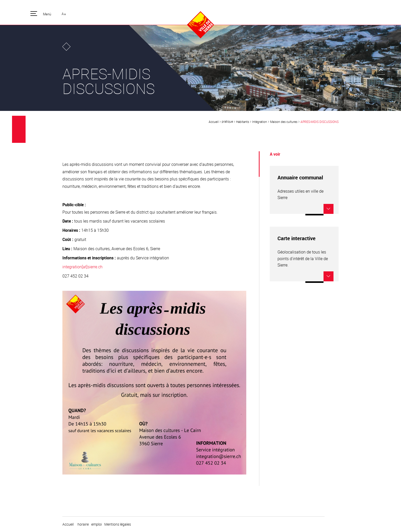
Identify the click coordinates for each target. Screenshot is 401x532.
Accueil (214, 122)
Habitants (243, 122)
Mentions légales (118, 524)
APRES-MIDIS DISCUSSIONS (320, 122)
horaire (83, 524)
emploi (97, 524)
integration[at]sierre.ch (82, 267)
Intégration (260, 122)
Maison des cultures (284, 122)
